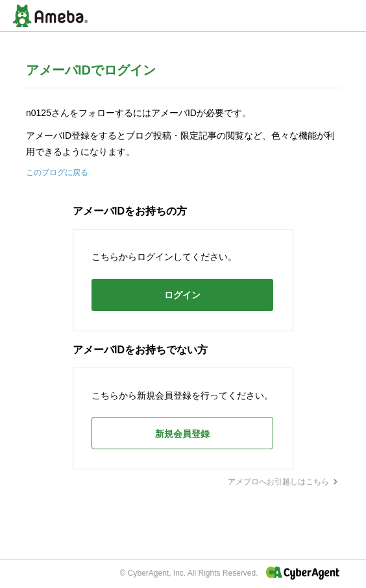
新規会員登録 (182, 434)
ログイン (182, 295)
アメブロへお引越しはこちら (284, 482)
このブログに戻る (57, 172)
